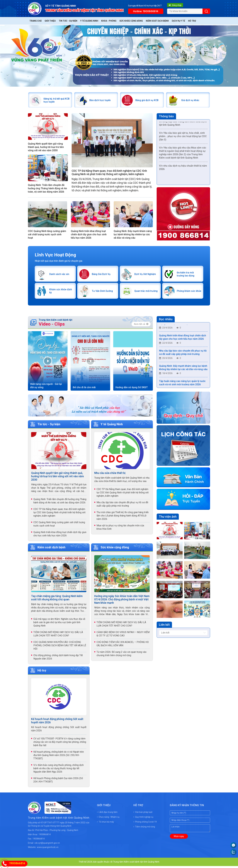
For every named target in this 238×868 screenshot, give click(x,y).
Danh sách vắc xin (60, 275)
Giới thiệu (50, 21)
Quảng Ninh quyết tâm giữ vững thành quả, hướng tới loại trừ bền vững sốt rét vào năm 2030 (46, 148)
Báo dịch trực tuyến (101, 101)
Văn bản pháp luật (143, 814)
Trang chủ (36, 21)
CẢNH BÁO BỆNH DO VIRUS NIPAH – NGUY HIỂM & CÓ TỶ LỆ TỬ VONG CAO (123, 636)
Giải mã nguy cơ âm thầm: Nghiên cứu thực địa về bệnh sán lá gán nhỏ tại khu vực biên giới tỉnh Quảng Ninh (59, 624)
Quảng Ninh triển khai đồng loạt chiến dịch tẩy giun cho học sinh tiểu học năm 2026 (89, 235)
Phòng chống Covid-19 (145, 824)
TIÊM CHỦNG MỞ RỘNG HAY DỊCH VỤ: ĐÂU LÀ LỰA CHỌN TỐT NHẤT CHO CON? (58, 636)
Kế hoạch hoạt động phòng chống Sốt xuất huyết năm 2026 (57, 723)
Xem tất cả (141, 326)
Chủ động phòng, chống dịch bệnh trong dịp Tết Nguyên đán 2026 (58, 659)
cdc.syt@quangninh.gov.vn (47, 845)
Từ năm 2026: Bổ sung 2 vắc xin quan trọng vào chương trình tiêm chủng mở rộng (122, 655)
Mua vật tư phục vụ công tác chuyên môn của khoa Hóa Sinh (120, 529)
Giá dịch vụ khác (191, 101)
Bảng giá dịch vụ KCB (148, 101)
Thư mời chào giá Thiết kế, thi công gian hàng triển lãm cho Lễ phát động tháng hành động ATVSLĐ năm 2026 (123, 517)
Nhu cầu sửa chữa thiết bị (110, 475)
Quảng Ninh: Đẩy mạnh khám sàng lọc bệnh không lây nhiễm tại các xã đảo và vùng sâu (133, 235)
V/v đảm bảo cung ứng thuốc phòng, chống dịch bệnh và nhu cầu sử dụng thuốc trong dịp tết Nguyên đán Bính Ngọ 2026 (59, 770)
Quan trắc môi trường (143, 293)
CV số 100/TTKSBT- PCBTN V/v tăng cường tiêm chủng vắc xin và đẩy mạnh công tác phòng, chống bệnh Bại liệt (60, 744)
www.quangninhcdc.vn (48, 849)
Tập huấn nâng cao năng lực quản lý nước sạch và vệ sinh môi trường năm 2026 (182, 386)
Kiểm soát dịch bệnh (157, 21)
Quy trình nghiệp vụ (143, 819)
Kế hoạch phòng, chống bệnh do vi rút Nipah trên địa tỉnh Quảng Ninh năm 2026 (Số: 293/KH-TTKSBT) (59, 757)
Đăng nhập (175, 5)
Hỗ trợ (192, 21)
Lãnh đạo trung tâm (107, 814)
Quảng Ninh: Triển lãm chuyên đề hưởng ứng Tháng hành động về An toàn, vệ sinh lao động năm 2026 (47, 189)
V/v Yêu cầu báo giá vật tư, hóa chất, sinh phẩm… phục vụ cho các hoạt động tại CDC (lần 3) (183, 138)
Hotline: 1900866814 (146, 11)
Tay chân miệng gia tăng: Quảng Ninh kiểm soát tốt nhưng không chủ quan (57, 600)
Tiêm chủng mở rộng (144, 829)
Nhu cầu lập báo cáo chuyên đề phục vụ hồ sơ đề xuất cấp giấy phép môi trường (122, 506)
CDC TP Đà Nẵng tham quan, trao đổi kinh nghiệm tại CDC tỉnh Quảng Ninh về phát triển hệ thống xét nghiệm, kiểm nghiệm (109, 173)
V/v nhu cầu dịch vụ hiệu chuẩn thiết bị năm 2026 (183, 169)
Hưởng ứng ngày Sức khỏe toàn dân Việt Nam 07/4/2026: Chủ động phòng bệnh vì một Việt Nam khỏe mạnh (122, 601)
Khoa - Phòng (109, 21)
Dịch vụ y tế (178, 21)
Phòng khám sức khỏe (187, 293)
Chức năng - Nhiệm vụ (108, 819)
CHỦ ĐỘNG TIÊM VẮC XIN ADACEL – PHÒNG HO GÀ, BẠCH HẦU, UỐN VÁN (123, 646)
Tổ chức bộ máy (105, 824)
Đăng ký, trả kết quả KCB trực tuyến (55, 101)
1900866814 (45, 836)
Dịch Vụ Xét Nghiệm (146, 275)
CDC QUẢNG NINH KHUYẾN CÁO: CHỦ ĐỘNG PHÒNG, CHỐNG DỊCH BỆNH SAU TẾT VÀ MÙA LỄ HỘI (60, 647)
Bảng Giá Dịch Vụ (102, 275)
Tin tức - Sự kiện (68, 21)
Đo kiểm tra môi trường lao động (186, 275)
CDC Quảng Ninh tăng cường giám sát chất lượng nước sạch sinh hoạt (47, 235)
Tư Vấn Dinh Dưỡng (103, 293)
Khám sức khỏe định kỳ (59, 293)
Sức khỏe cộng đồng (131, 21)
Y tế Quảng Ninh (89, 21)
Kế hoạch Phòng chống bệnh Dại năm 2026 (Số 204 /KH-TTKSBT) (58, 782)
